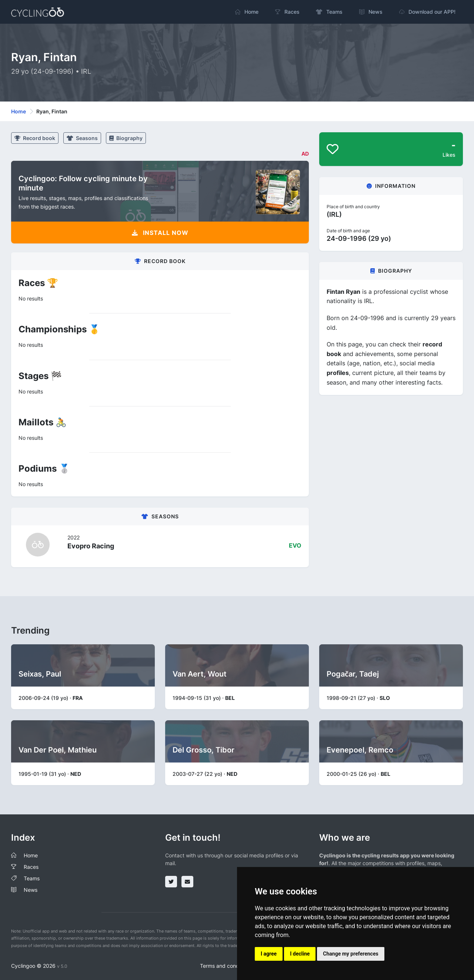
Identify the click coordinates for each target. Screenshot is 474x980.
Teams (32, 878)
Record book (35, 138)
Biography (126, 138)
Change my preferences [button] (351, 954)
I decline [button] (300, 954)
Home (19, 111)
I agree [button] (269, 954)
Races (31, 867)
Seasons (82, 138)
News (31, 890)
